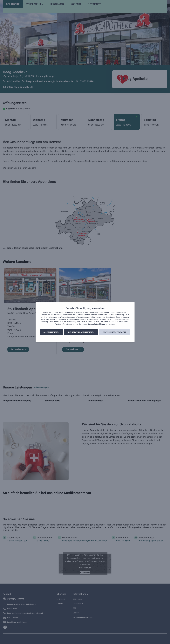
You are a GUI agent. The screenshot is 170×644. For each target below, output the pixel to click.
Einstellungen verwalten (115, 332)
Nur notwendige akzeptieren (81, 332)
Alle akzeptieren (51, 332)
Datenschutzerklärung (96, 324)
